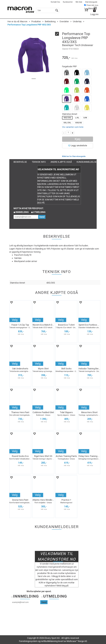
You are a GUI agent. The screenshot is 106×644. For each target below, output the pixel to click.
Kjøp (78, 139)
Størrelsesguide (91, 2)
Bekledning (50, 21)
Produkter (36, 21)
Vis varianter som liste (73, 127)
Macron (24, 21)
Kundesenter (68, 2)
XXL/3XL (67, 123)
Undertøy (77, 21)
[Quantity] (68, 133)
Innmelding (22, 212)
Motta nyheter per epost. (29, 208)
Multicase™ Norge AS (77, 641)
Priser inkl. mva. (91, 5)
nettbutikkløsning (49, 641)
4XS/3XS (67, 118)
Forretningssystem (28, 641)
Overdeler (64, 21)
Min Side (79, 2)
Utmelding (39, 212)
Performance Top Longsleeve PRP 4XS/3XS (29, 25)
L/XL (77, 118)
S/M (85, 118)
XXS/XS (79, 123)
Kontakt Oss (55, 2)
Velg (15, 320)
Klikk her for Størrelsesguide (74, 156)
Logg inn (94, 14)
